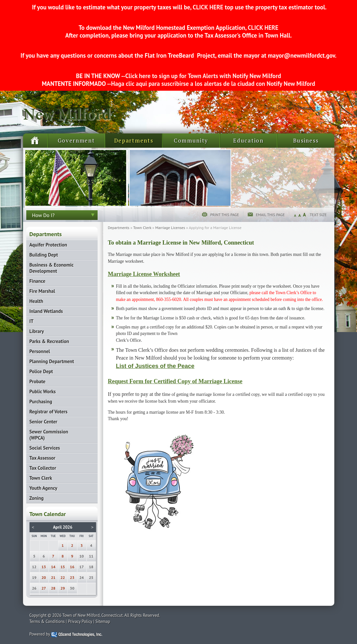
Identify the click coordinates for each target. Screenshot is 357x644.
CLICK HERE (208, 7)
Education (248, 140)
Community (191, 140)
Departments (134, 140)
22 (63, 577)
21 (53, 577)
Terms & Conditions (47, 621)
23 (72, 577)
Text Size (318, 215)
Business (306, 140)
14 (53, 567)
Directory (286, 108)
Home (269, 108)
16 (72, 567)
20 (44, 577)
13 (44, 567)
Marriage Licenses (170, 228)
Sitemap (305, 108)
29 (63, 588)
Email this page (270, 215)
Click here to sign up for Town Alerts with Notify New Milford (203, 76)
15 (63, 567)
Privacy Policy (80, 621)
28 (53, 588)
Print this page (225, 215)
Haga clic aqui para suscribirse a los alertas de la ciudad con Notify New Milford (213, 84)
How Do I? (43, 215)
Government (76, 140)
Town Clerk (142, 228)
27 (44, 588)
